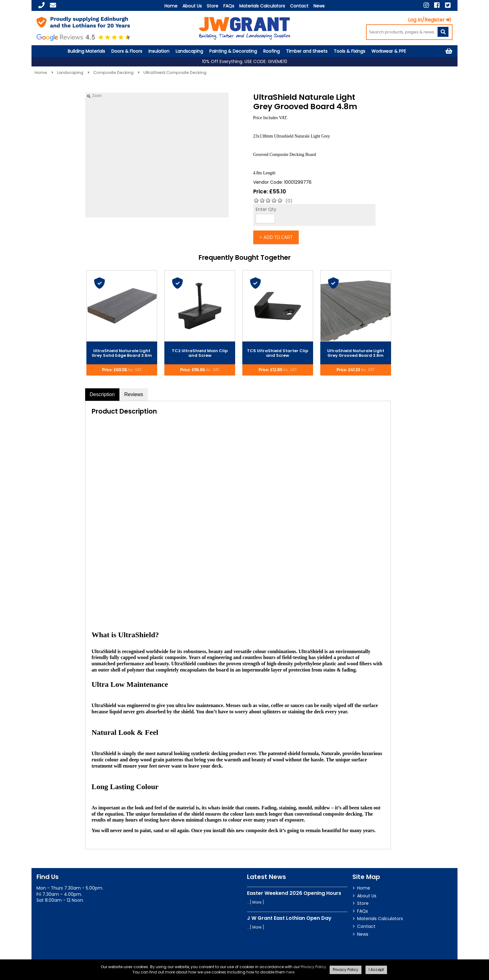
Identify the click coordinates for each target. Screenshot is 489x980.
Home (171, 6)
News (319, 6)
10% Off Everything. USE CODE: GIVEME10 (245, 62)
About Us (192, 6)
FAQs (229, 6)
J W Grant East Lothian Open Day (289, 921)
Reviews (134, 398)
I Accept (376, 970)
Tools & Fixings (349, 51)
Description (102, 398)
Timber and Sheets (307, 51)
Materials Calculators (262, 6)
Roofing (271, 51)
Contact (299, 6)
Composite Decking (114, 73)
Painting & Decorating (233, 51)
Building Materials (86, 51)
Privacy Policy (313, 967)
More (257, 905)
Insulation (159, 51)
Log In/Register (431, 20)
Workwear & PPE (389, 51)
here (290, 972)
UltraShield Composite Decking (175, 73)
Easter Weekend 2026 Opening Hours (294, 896)
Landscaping (189, 51)
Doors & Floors (127, 51)
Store (213, 6)
